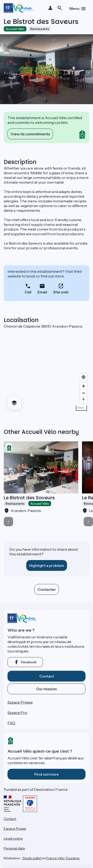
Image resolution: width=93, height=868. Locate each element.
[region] (46, 371)
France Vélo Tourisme (63, 858)
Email (42, 292)
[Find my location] (84, 377)
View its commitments (30, 134)
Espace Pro (17, 713)
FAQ (11, 723)
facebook (29, 662)
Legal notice (13, 838)
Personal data (14, 848)
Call (28, 292)
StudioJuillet (32, 858)
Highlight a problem (47, 565)
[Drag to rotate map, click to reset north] (84, 400)
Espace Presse (20, 702)
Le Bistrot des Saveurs (29, 498)
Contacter (47, 589)
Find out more (47, 774)
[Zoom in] (84, 386)
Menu (74, 8)
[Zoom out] (84, 393)
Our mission (46, 689)
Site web (61, 292)
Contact (47, 676)
